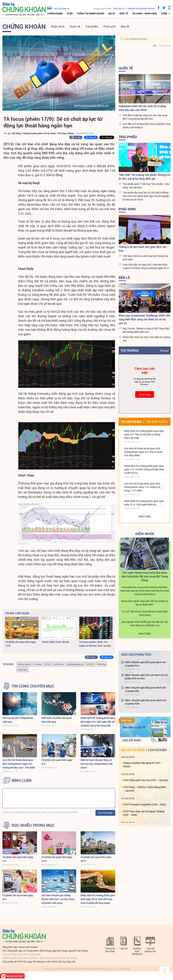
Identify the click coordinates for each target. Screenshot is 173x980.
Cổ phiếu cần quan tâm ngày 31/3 (57, 859)
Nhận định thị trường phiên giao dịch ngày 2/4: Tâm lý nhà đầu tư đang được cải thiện (144, 434)
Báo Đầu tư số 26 (134, 743)
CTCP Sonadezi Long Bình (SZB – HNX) (144, 821)
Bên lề (125, 26)
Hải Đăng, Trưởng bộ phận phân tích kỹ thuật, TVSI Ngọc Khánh (43, 133)
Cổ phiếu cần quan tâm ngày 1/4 (18, 859)
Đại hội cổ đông (133, 766)
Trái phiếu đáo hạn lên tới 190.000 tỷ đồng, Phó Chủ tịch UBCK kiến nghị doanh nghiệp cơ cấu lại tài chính (146, 196)
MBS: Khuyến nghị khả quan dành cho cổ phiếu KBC (145, 705)
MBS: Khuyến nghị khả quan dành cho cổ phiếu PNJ (145, 680)
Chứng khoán (55, 14)
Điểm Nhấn (145, 534)
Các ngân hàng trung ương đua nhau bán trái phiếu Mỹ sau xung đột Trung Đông (145, 593)
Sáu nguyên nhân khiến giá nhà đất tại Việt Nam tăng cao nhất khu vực (145, 640)
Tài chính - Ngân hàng (145, 14)
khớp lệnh (23, 670)
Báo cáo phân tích (136, 671)
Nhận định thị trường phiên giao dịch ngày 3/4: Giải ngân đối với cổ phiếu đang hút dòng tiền (98, 722)
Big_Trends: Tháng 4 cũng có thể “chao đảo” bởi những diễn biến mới (146, 330)
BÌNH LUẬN (22, 780)
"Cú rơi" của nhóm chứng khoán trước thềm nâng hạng (145, 629)
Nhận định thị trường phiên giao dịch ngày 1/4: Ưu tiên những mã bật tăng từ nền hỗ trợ (144, 469)
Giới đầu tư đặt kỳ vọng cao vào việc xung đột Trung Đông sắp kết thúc (145, 117)
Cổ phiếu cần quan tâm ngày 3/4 (57, 762)
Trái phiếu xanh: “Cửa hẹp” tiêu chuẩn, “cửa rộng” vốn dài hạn (146, 186)
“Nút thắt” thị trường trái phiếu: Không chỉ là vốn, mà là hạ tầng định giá (144, 177)
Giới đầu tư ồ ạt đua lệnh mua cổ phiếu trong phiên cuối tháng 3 (147, 126)
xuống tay (59, 664)
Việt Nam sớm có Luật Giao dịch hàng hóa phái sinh (145, 258)
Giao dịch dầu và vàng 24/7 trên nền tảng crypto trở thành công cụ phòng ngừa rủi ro (146, 266)
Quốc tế (124, 14)
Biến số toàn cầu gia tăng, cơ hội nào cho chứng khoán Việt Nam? (97, 764)
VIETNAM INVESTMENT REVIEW (141, 9)
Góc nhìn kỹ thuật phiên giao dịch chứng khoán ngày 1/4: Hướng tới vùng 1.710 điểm (142, 487)
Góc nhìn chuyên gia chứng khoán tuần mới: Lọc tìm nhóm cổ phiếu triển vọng (58, 899)
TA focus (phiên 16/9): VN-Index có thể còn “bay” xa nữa (95, 644)
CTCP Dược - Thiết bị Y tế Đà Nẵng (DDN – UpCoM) (144, 805)
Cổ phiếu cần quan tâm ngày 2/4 (18, 897)
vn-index (38, 664)
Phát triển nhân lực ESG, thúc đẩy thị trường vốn (146, 339)
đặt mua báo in (58, 8)
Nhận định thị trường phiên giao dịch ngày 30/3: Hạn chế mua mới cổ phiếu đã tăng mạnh (98, 899)
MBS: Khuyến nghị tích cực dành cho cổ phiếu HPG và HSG (146, 693)
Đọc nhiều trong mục (33, 825)
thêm (164, 14)
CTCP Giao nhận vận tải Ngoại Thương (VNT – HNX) (144, 829)
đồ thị (48, 664)
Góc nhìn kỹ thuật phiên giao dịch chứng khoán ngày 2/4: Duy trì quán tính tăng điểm (143, 452)
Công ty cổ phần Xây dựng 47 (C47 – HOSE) (143, 781)
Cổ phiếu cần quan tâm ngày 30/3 (96, 859)
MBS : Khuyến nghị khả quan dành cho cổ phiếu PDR (146, 718)
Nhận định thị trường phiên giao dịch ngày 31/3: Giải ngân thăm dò (144, 503)
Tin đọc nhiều (157, 422)
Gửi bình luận (105, 813)
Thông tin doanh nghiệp (91, 14)
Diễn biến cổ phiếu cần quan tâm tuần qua (57, 720)
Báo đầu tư (119, 9)
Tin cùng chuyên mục (33, 686)
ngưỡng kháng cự (75, 664)
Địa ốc (112, 14)
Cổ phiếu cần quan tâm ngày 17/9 (20, 644)
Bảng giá (164, 350)
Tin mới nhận (131, 422)
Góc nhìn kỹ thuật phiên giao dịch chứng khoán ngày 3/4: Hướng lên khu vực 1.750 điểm (19, 764)
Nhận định (58, 26)
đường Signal (24, 664)
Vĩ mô (70, 14)
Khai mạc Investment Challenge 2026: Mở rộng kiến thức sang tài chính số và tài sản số (144, 319)
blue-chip (101, 664)
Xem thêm (145, 516)
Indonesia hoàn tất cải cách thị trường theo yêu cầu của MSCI (142, 108)
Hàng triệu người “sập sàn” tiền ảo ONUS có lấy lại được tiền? (145, 619)
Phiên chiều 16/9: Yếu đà (55, 642)
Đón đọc (127, 737)
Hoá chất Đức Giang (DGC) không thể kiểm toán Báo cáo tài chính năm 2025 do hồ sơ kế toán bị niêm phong (145, 607)
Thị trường (130, 350)
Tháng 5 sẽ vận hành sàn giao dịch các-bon (143, 249)
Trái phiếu (92, 26)
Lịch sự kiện (157, 766)
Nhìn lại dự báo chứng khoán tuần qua (18, 720)
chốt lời (90, 664)
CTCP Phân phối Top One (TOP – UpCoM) (145, 796)
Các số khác (132, 756)
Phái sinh (110, 26)
